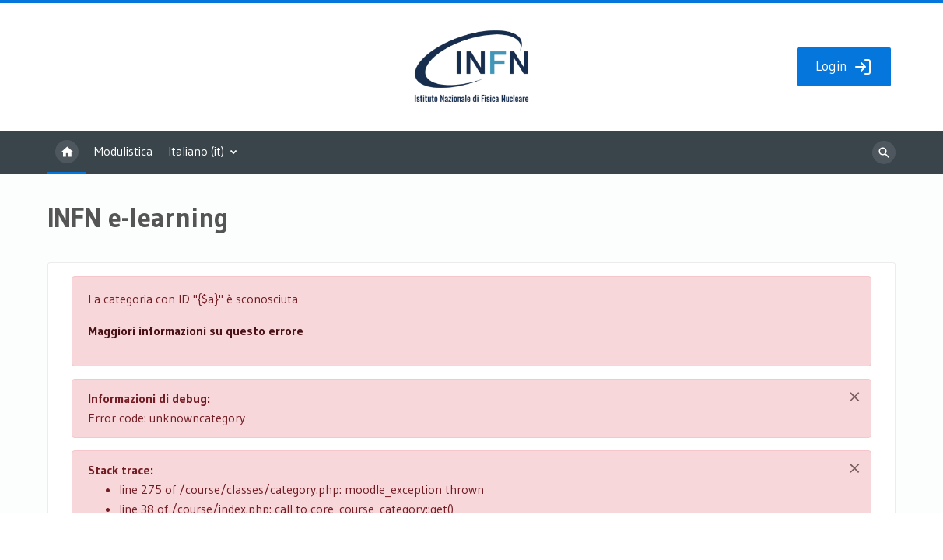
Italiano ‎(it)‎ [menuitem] (196, 151)
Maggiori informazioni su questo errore (196, 331)
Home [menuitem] (67, 152)
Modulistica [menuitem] (123, 151)
